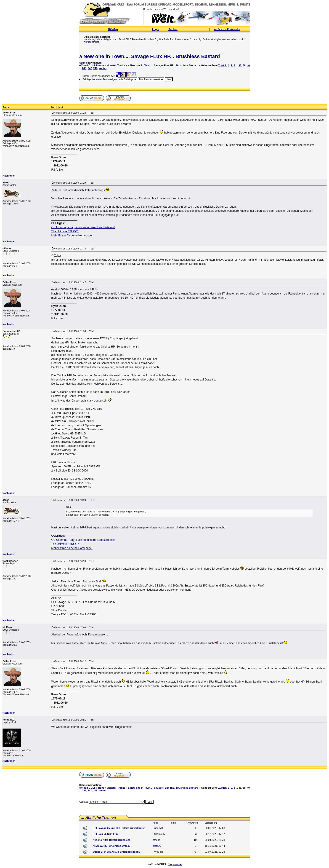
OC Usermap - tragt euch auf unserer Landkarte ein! (83, 227)
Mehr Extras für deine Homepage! (72, 236)
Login (156, 29)
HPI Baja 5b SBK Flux (106, 834)
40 (248, 65)
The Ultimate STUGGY (65, 231)
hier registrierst (91, 42)
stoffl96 (157, 846)
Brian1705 (158, 828)
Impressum (175, 864)
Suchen (173, 29)
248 (95, 68)
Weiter (103, 68)
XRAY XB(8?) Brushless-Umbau (112, 846)
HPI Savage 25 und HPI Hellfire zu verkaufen (119, 828)
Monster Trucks (116, 65)
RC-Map (113, 29)
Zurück (222, 65)
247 (90, 68)
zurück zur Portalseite (227, 29)
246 (84, 68)
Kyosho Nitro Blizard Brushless (112, 840)
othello (156, 840)
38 (240, 65)
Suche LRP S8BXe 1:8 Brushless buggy (116, 852)
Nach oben (9, 176)
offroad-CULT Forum (92, 65)
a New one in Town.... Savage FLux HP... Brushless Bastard (150, 56)
